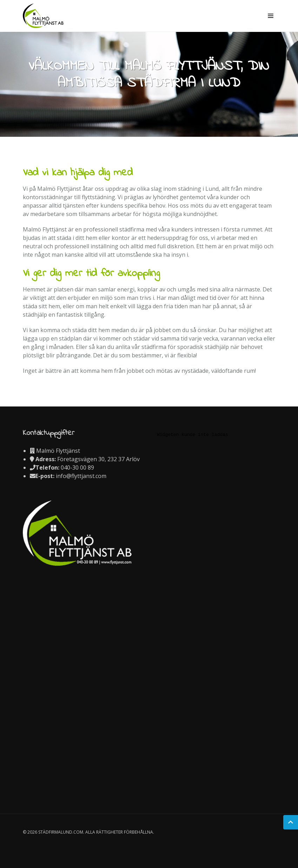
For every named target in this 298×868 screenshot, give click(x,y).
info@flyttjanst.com (81, 476)
